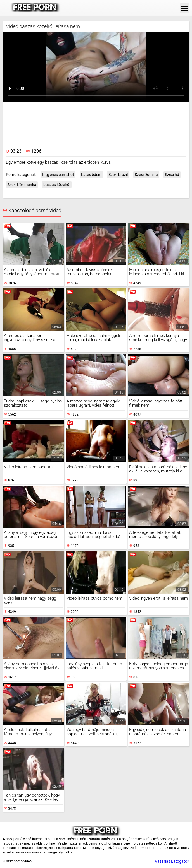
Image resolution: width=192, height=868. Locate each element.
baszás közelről (57, 185)
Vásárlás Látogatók (172, 861)
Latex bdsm (91, 175)
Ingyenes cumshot (58, 175)
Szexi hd (172, 175)
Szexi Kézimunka (22, 185)
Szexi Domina (146, 175)
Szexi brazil (118, 175)
